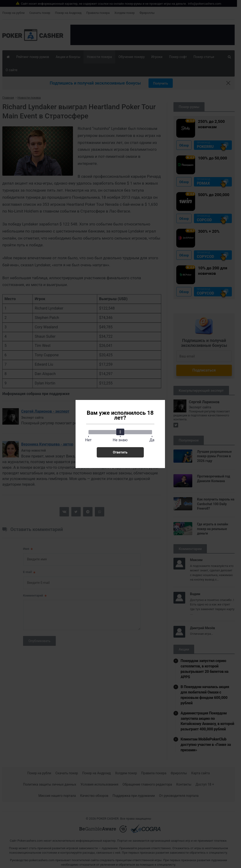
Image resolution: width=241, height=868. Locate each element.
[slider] (120, 432)
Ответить (120, 452)
